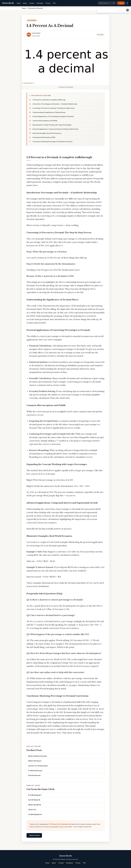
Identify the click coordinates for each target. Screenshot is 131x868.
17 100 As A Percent (35, 771)
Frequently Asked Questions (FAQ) (44, 137)
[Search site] (107, 3)
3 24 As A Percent (34, 775)
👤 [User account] (127, 3)
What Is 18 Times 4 (35, 761)
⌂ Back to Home (34, 835)
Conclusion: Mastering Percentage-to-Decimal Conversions (53, 142)
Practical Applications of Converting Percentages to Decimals (53, 116)
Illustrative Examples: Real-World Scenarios (47, 133)
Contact (32, 3)
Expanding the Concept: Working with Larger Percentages (52, 125)
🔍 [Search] (114, 3)
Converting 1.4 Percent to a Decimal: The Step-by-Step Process (54, 108)
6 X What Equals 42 (35, 814)
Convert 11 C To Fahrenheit (38, 766)
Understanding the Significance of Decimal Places (49, 112)
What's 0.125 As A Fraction (38, 756)
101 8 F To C (32, 810)
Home (19, 3)
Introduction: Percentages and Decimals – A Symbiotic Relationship (55, 104)
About (25, 3)
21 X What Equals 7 (35, 795)
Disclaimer (40, 3)
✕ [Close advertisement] (128, 10)
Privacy (48, 3)
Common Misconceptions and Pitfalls (45, 121)
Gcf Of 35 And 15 (34, 800)
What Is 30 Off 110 (35, 805)
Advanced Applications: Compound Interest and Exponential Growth (55, 129)
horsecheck (8, 3)
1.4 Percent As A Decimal (58, 824)
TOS (54, 3)
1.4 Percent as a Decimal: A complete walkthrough (49, 100)
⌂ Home (121, 3)
